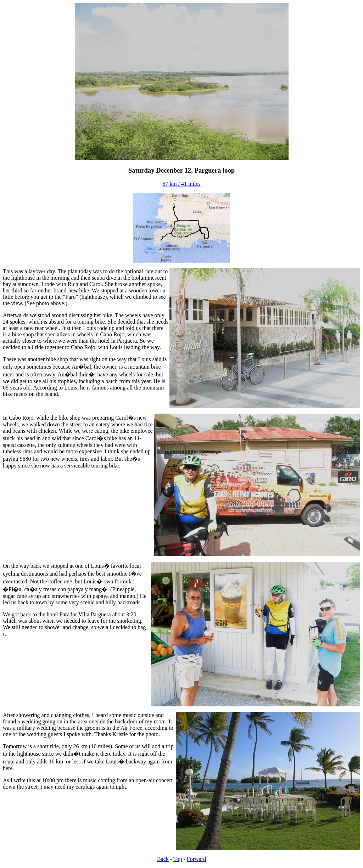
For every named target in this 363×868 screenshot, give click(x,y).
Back (163, 859)
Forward (196, 859)
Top (178, 859)
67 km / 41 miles (181, 184)
